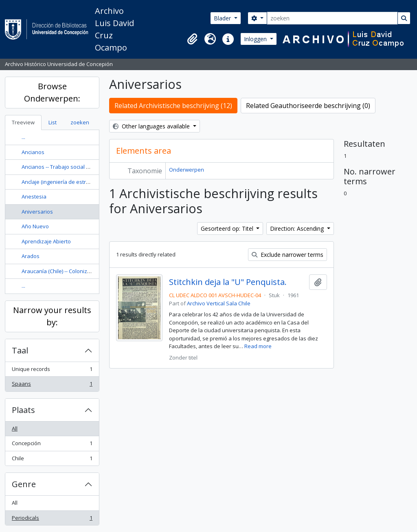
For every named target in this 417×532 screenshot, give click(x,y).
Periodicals (52, 520)
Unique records (52, 371)
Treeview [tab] (23, 122)
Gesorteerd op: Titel (228, 228)
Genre (24, 484)
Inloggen (256, 39)
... (23, 137)
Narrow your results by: (52, 316)
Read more (258, 346)
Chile (52, 460)
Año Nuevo (35, 226)
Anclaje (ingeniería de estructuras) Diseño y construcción (91, 182)
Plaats (23, 410)
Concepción (52, 445)
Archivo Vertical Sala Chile (219, 303)
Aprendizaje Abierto (46, 241)
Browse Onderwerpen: (52, 92)
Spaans (52, 385)
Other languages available (152, 126)
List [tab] (53, 122)
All (15, 428)
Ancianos (33, 152)
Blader (223, 18)
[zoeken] (332, 18)
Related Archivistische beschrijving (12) (173, 106)
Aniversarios (37, 212)
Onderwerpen (187, 170)
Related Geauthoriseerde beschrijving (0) (308, 106)
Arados (31, 256)
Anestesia (34, 196)
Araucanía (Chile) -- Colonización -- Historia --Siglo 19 (85, 271)
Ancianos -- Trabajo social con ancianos (70, 167)
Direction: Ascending (298, 228)
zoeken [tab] (80, 122)
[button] (192, 39)
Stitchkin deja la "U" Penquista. (228, 282)
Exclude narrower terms (288, 255)
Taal (20, 350)
